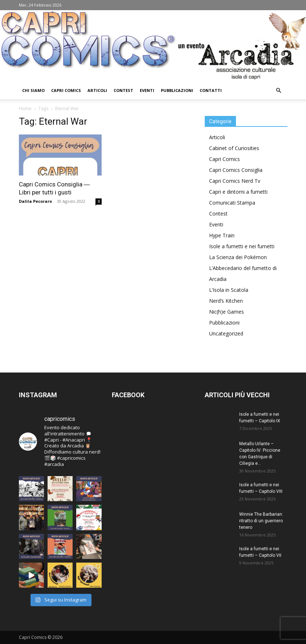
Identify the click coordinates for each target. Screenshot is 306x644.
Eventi (147, 90)
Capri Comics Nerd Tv (235, 181)
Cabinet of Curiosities (234, 148)
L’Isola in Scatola (229, 290)
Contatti (211, 90)
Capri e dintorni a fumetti (238, 192)
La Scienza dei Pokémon (238, 257)
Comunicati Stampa (232, 203)
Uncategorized (226, 333)
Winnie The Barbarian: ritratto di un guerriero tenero (261, 521)
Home (25, 108)
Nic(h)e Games (227, 312)
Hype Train (222, 235)
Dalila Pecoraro (35, 201)
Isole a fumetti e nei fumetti (242, 246)
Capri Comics (66, 90)
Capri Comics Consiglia (236, 170)
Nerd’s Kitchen (226, 301)
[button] (279, 91)
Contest (123, 90)
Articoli (97, 90)
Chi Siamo (33, 90)
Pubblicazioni (177, 90)
